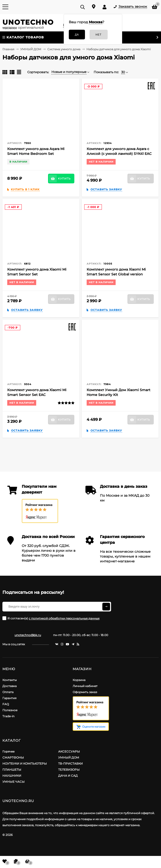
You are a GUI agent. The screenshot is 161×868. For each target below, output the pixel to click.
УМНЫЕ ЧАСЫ (14, 782)
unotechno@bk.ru (28, 635)
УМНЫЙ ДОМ (69, 757)
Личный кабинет (85, 686)
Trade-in (8, 716)
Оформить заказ (85, 692)
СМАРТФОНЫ (13, 757)
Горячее (8, 751)
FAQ (6, 704)
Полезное (10, 710)
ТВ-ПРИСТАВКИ (70, 764)
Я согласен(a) (51, 618)
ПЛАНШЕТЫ (12, 770)
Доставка (10, 686)
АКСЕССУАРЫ (69, 751)
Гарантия (9, 698)
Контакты (10, 680)
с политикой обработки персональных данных (64, 618)
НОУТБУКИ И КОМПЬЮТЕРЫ (25, 764)
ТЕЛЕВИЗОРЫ (69, 770)
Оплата (8, 692)
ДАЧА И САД (68, 776)
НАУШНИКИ (12, 776)
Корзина (79, 680)
